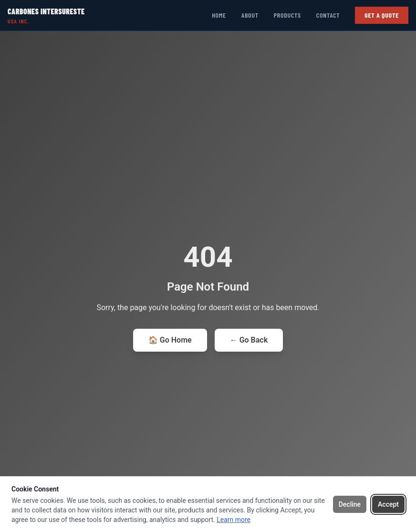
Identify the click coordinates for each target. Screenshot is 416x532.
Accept (388, 504)
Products (287, 15)
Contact (328, 15)
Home (219, 15)
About (250, 15)
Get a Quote (382, 15)
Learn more (234, 520)
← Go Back (249, 340)
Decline (350, 504)
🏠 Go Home (170, 340)
